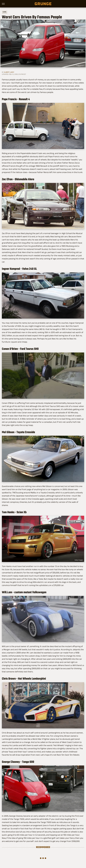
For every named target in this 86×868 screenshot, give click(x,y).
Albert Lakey (9, 72)
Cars (4, 12)
